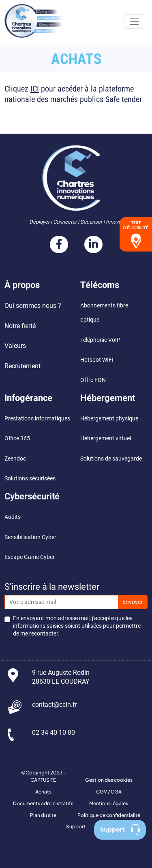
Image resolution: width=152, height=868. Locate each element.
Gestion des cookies (109, 780)
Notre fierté (20, 326)
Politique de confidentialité (109, 815)
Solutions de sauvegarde (111, 459)
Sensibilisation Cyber (30, 537)
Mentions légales (109, 803)
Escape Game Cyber (30, 557)
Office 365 (18, 438)
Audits (13, 517)
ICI (35, 89)
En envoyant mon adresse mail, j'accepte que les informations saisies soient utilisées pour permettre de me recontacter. (77, 626)
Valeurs (15, 346)
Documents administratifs (43, 803)
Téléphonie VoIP (100, 340)
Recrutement (22, 366)
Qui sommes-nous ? (33, 306)
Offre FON (93, 380)
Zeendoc (15, 459)
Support (76, 826)
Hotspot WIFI (97, 360)
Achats (43, 792)
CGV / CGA (109, 792)
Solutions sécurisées (30, 479)
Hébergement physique (109, 419)
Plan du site (43, 815)
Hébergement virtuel (106, 438)
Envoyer (133, 602)
